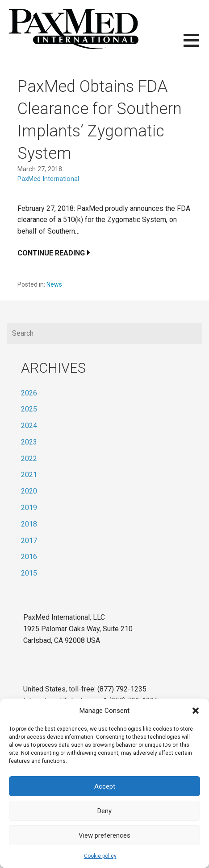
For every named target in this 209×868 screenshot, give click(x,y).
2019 (29, 508)
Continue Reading (51, 253)
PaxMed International (48, 179)
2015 (29, 573)
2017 (29, 541)
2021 (29, 475)
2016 (29, 557)
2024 (29, 426)
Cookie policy (100, 856)
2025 (29, 409)
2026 (29, 393)
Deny (104, 811)
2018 (29, 524)
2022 (29, 459)
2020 (29, 491)
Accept (105, 786)
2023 (29, 442)
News (54, 284)
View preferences (104, 835)
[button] (196, 711)
